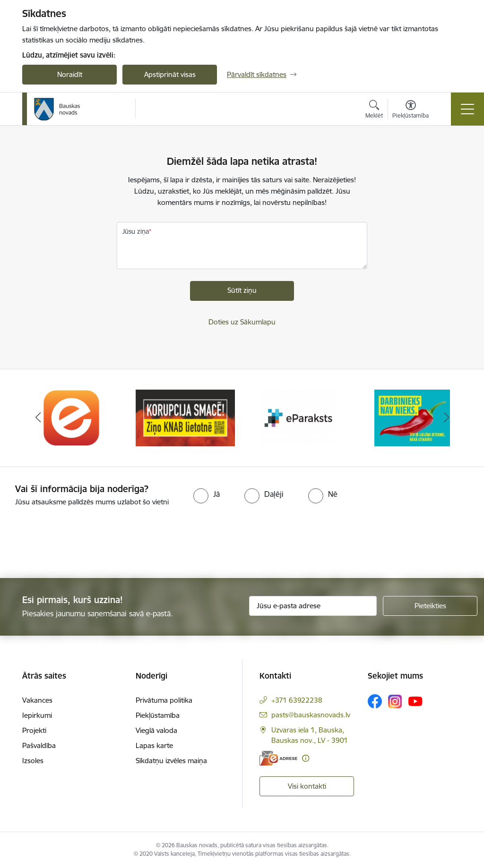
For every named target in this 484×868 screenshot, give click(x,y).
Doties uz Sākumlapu (242, 322)
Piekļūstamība (158, 715)
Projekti (34, 730)
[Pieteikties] (430, 606)
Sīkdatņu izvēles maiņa (171, 761)
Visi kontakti (307, 786)
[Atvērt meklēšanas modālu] (374, 111)
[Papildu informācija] (306, 758)
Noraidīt (70, 74)
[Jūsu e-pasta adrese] (313, 606)
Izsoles (33, 761)
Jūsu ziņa (136, 231)
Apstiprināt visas (170, 74)
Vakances (37, 700)
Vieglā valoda (156, 730)
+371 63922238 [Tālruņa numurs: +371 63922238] (297, 700)
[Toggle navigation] (467, 109)
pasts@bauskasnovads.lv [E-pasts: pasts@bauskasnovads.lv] (311, 715)
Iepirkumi (37, 715)
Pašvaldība (39, 745)
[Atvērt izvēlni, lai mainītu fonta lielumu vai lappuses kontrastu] (411, 111)
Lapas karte (154, 745)
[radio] (207, 494)
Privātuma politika (164, 700)
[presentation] (79, 543)
